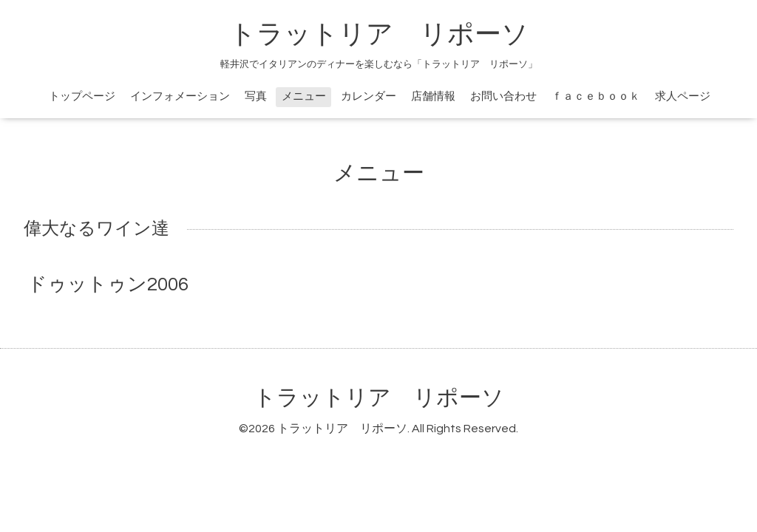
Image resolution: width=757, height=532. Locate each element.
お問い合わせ (503, 96)
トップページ (82, 96)
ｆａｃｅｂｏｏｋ (596, 96)
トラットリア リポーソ (379, 398)
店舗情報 (433, 96)
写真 (256, 96)
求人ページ (683, 96)
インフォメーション (180, 96)
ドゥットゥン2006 (108, 284)
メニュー (304, 96)
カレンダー (369, 96)
